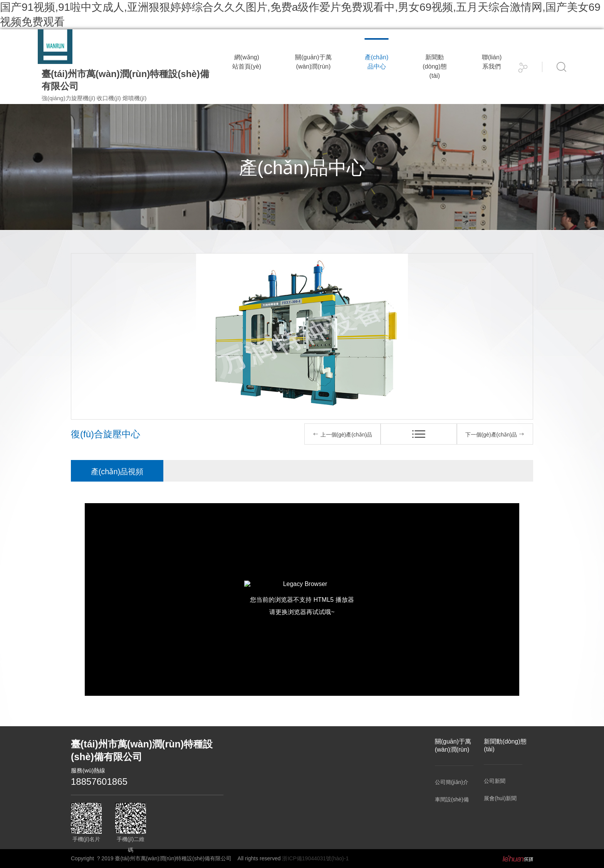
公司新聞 (495, 781)
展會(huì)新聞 (500, 798)
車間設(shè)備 (452, 799)
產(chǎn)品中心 (377, 62)
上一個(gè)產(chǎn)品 (343, 434)
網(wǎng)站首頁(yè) (247, 62)
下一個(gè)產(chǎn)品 (495, 434)
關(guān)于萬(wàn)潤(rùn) (313, 62)
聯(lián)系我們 (492, 62)
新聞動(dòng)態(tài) (435, 66)
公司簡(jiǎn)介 (452, 782)
